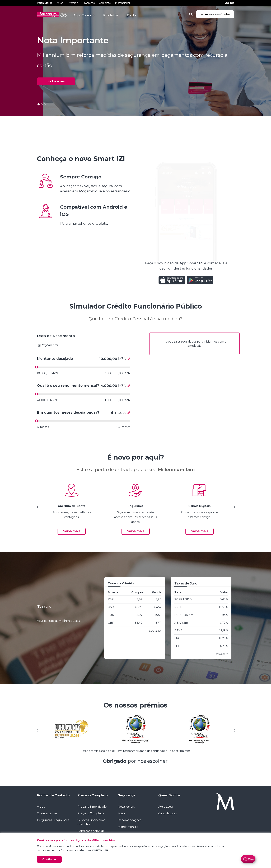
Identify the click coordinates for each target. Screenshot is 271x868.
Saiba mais (56, 81)
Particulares (45, 3)
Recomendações (130, 820)
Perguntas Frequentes (53, 820)
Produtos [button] (111, 15)
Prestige (73, 3)
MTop (60, 3)
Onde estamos (47, 813)
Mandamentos (128, 827)
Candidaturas (167, 813)
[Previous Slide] (37, 508)
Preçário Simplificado (92, 807)
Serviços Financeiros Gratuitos (91, 822)
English (229, 3)
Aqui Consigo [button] (84, 15)
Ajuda (41, 807)
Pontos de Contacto (53, 795)
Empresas (88, 3)
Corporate (105, 3)
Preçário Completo (93, 795)
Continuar (49, 859)
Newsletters (126, 807)
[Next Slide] (234, 508)
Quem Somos (169, 795)
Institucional (122, 3)
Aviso (121, 813)
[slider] (37, 367)
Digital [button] (132, 15)
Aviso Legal (166, 807)
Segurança (127, 795)
